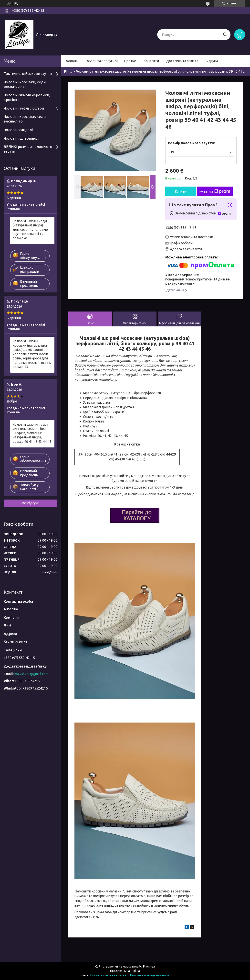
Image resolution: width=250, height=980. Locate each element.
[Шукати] (225, 35)
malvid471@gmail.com (31, 674)
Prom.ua (149, 966)
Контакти (151, 61)
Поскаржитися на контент (109, 975)
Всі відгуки (31, 503)
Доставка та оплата (182, 61)
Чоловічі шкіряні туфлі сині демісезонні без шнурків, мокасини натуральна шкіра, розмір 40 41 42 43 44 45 (32, 433)
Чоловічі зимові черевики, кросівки (27, 97)
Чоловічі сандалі (18, 130)
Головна (71, 61)
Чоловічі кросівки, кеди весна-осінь (25, 84)
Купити (181, 191)
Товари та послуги (100, 61)
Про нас (130, 61)
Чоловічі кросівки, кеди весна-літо (25, 119)
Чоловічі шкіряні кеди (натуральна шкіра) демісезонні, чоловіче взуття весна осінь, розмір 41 (30, 230)
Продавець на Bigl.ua (125, 971)
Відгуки (212, 61)
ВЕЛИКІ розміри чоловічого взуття (28, 149)
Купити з (215, 191)
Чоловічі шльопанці (21, 138)
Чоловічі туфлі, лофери (24, 108)
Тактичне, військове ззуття (28, 73)
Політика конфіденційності (150, 975)
